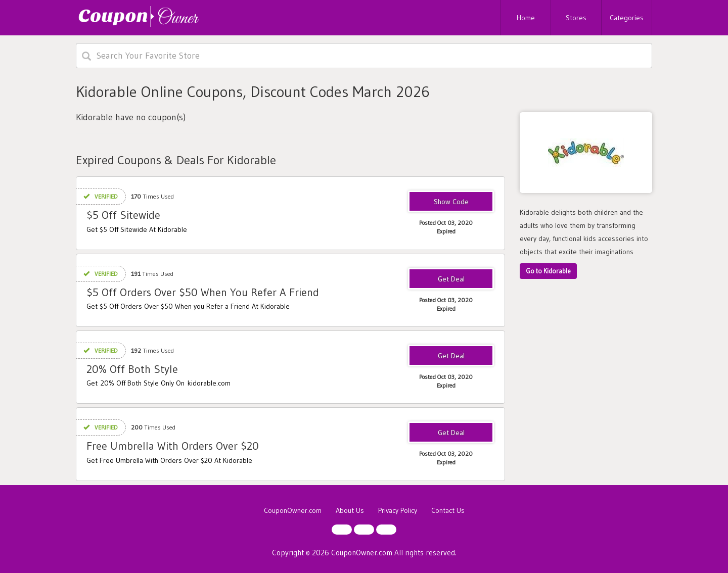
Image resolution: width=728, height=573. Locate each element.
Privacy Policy (398, 510)
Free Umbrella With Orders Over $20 (173, 446)
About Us (350, 510)
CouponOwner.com (293, 510)
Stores (576, 18)
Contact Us (448, 510)
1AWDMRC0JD (451, 202)
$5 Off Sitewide (123, 215)
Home (526, 18)
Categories (627, 18)
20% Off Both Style (132, 369)
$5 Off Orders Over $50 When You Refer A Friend (203, 292)
